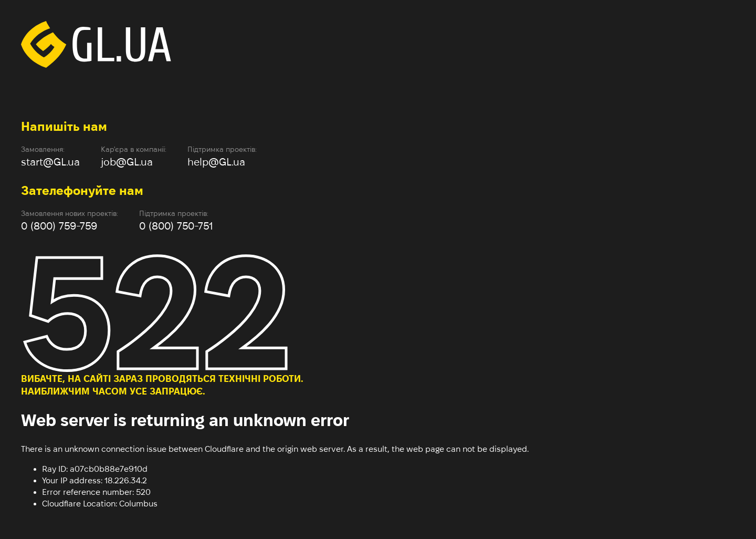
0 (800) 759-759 (59, 226)
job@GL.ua (127, 162)
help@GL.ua (216, 162)
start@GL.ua (50, 162)
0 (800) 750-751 (176, 226)
